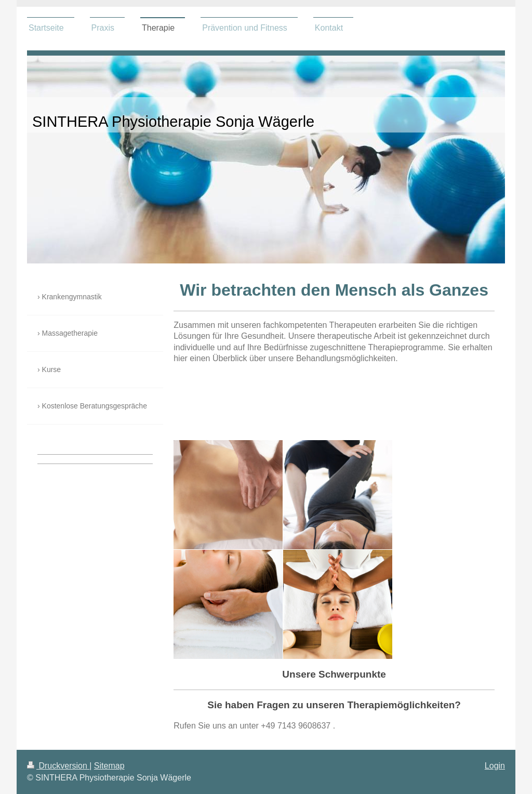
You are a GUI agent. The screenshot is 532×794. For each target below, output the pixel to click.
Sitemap (109, 766)
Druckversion (58, 766)
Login (495, 766)
